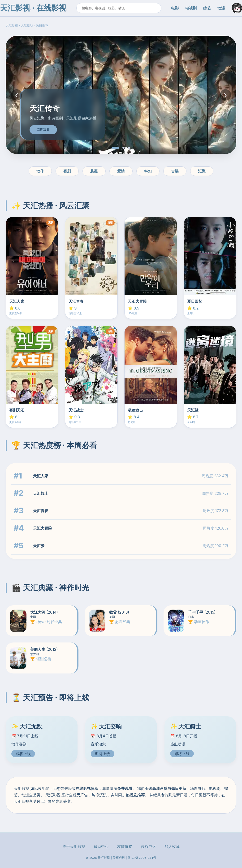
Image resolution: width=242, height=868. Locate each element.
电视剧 (191, 8)
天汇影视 (12, 25)
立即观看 (43, 130)
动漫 (221, 8)
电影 (175, 8)
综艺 (207, 8)
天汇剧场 (27, 25)
